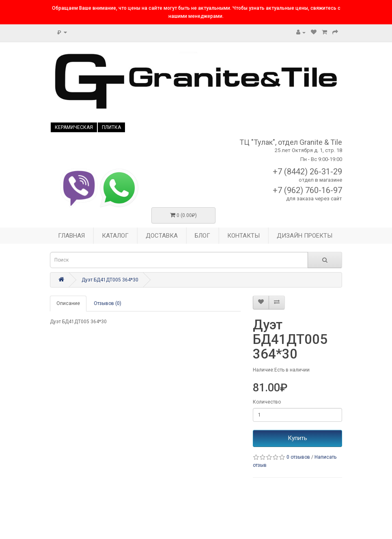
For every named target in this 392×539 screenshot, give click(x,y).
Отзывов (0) (108, 303)
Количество (267, 402)
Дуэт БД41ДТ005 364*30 (110, 280)
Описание (68, 303)
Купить (297, 438)
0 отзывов (298, 457)
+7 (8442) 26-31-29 (307, 172)
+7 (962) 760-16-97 (307, 190)
